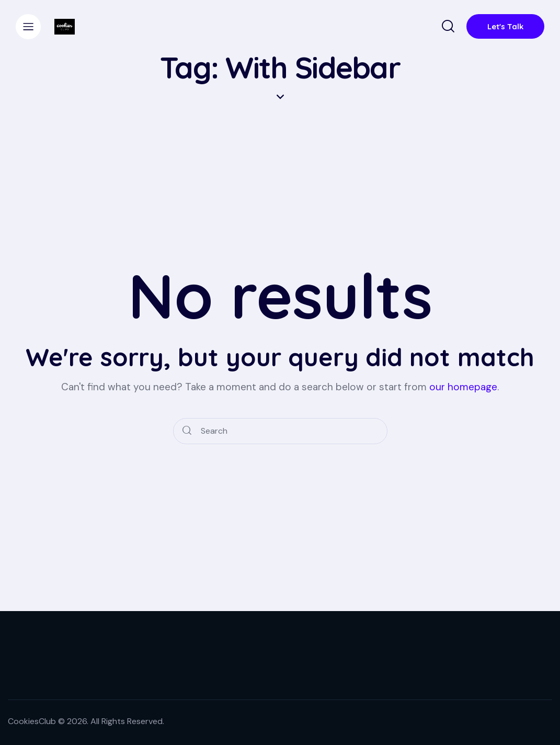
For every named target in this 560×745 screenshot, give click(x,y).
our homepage (463, 387)
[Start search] (187, 431)
